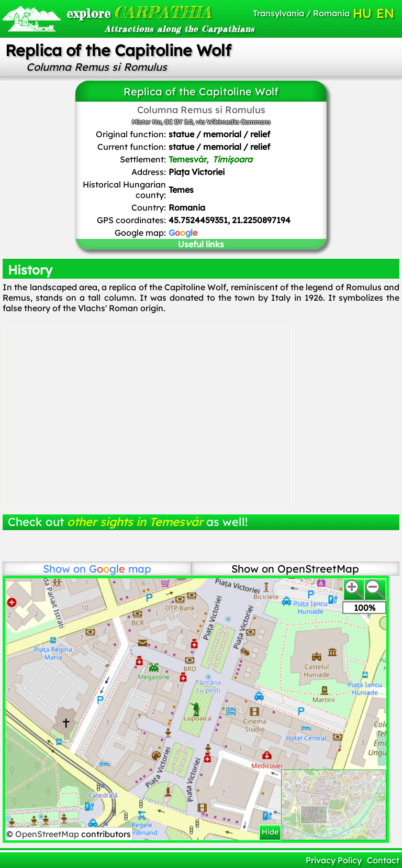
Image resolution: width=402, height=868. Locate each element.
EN (385, 13)
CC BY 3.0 (178, 122)
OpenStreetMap (48, 834)
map (120, 569)
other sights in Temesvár (135, 522)
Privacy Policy (334, 860)
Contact (383, 860)
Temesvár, (210, 159)
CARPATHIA (127, 12)
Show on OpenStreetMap (295, 569)
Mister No (147, 122)
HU (362, 13)
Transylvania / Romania (301, 13)
